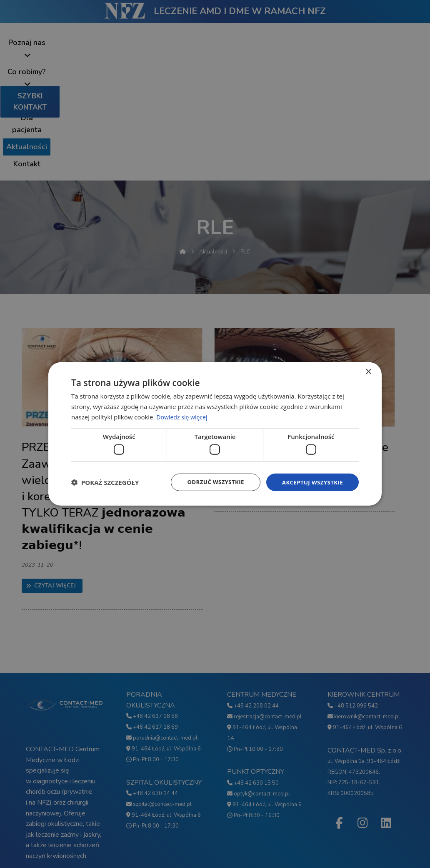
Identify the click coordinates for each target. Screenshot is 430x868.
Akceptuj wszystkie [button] (311, 482)
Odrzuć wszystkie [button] (211, 482)
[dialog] (215, 434)
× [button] (368, 372)
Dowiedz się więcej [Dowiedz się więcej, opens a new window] (183, 416)
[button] (105, 482)
